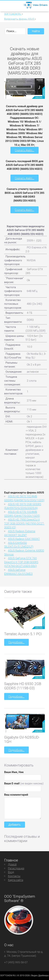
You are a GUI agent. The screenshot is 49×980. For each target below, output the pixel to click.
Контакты (14, 876)
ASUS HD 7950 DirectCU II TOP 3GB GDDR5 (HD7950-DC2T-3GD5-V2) (24, 523)
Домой (12, 864)
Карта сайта (16, 880)
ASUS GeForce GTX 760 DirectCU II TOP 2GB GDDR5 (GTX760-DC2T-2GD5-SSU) (21, 562)
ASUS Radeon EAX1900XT (24, 539)
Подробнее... (16, 642)
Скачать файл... (24, 150)
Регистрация (16, 868)
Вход (11, 872)
